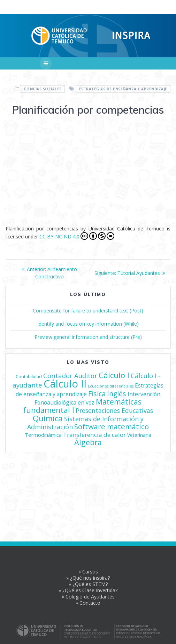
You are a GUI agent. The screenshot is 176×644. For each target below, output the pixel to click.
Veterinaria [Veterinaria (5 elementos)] (139, 435)
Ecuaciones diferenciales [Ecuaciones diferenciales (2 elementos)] (111, 386)
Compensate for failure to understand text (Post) (88, 311)
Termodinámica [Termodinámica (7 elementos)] (43, 435)
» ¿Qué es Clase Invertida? (88, 590)
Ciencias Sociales (43, 89)
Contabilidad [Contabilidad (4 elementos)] (29, 376)
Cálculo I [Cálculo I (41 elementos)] (114, 375)
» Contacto (88, 603)
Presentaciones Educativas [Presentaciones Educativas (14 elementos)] (114, 410)
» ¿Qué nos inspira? (88, 578)
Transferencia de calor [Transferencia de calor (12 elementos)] (94, 435)
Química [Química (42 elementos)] (48, 418)
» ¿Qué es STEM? (88, 584)
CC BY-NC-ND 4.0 (77, 236)
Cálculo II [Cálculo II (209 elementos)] (65, 384)
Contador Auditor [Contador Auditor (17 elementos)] (70, 376)
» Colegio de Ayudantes (88, 597)
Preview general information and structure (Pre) (88, 337)
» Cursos (88, 572)
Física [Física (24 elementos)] (97, 394)
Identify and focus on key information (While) (88, 324)
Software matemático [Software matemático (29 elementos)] (112, 426)
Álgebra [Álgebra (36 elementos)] (88, 442)
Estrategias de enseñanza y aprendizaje (123, 89)
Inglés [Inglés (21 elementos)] (117, 394)
